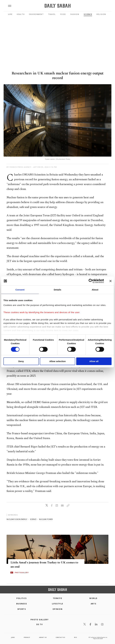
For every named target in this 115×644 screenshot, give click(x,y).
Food (63, 14)
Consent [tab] (20, 290)
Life (10, 14)
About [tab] (95, 290)
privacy (27, 637)
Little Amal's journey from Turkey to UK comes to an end (44, 565)
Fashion (75, 14)
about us (43, 637)
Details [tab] (57, 290)
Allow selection (57, 361)
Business (22, 604)
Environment (36, 14)
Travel (52, 14)
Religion (101, 14)
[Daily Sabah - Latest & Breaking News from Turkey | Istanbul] (58, 6)
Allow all (94, 361)
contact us (60, 637)
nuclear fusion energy (17, 519)
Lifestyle (58, 604)
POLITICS (22, 598)
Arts (94, 604)
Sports (22, 609)
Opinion (57, 609)
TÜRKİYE (57, 598)
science (33, 519)
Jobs (13, 637)
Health (21, 14)
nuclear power (46, 519)
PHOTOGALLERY (22, 573)
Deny (21, 361)
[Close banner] (111, 281)
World (93, 598)
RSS (75, 637)
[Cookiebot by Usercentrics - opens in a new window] (91, 281)
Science (88, 14)
